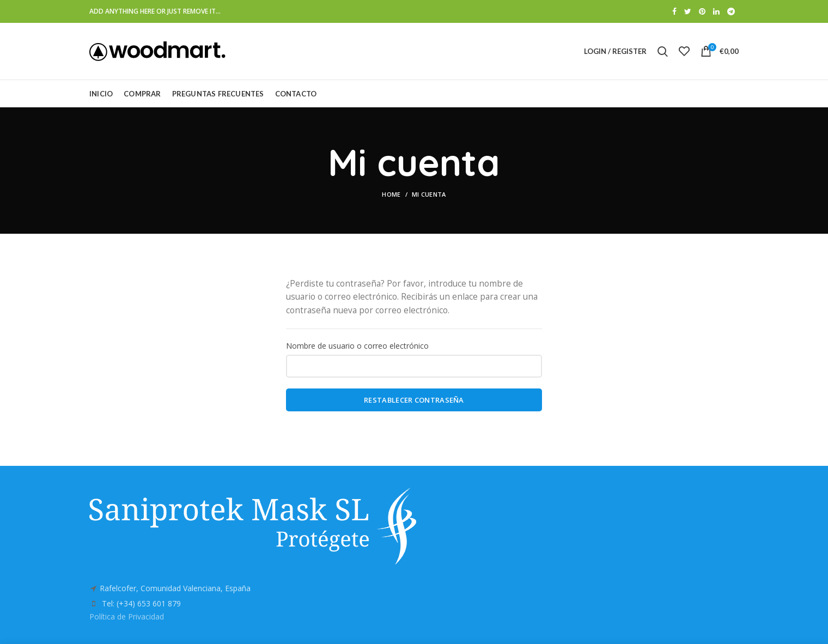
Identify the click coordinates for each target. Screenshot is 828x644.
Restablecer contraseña (414, 400)
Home (391, 194)
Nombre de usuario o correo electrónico (357, 346)
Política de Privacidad (127, 616)
